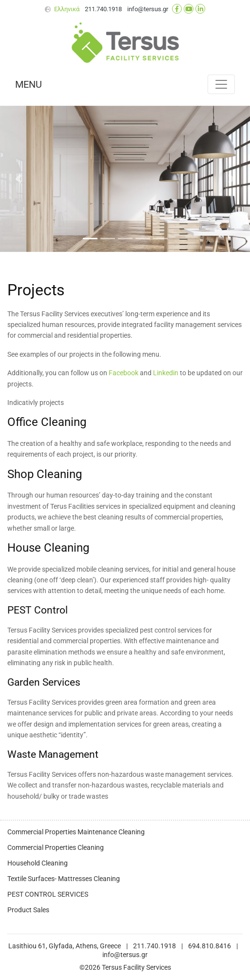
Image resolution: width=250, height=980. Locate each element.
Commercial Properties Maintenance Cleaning (76, 832)
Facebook (124, 373)
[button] (19, 179)
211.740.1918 (103, 9)
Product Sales (28, 910)
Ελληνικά (67, 9)
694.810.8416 (210, 946)
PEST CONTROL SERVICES (48, 894)
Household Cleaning (38, 863)
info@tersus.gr (148, 9)
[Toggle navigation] (221, 84)
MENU (29, 84)
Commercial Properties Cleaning (56, 848)
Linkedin (166, 373)
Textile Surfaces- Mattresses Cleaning (64, 879)
